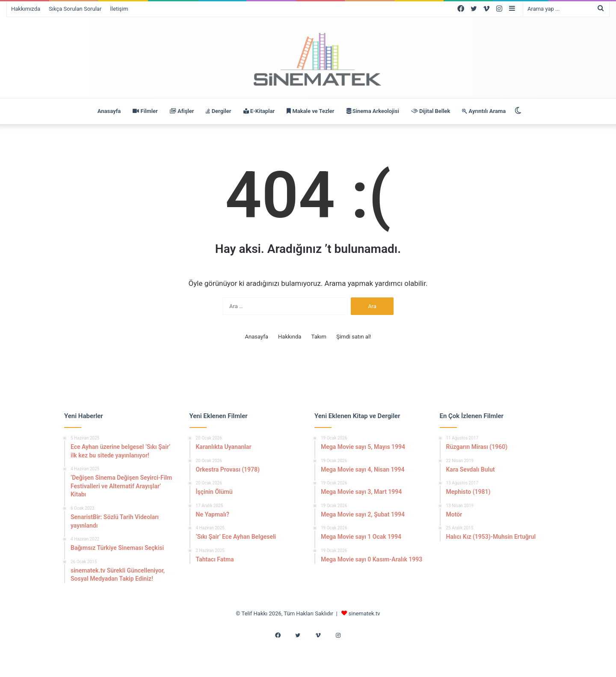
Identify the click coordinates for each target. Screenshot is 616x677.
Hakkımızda (26, 9)
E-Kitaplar (259, 111)
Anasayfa (109, 111)
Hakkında (290, 337)
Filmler (145, 111)
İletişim (119, 9)
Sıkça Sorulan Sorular (75, 9)
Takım (319, 337)
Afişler (182, 111)
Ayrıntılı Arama (484, 111)
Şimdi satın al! (354, 337)
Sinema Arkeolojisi (373, 111)
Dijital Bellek (431, 111)
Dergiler (218, 111)
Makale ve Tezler (310, 111)
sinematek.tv (364, 613)
